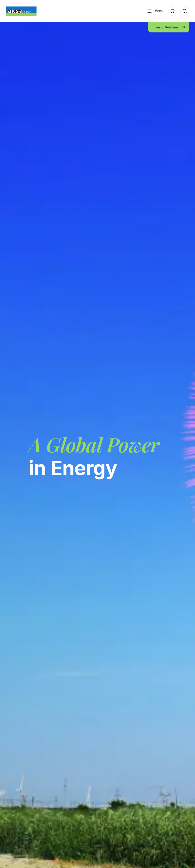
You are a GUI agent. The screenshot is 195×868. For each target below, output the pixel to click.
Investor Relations (169, 27)
